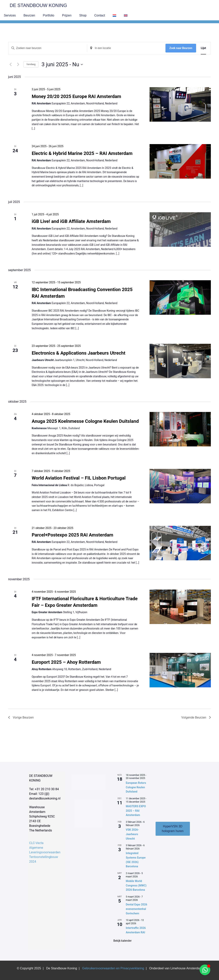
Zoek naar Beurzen (181, 48)
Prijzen (67, 15)
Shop (83, 15)
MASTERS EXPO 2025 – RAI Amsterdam (136, 811)
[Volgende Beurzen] (18, 64)
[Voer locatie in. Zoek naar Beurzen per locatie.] (126, 48)
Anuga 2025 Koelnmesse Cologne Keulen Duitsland (85, 421)
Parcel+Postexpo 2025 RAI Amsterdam (72, 535)
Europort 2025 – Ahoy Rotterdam (66, 662)
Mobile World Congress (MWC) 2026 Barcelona (136, 885)
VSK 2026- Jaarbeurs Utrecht (132, 834)
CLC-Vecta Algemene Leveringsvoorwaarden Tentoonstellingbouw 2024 (45, 852)
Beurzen (29, 15)
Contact (100, 15)
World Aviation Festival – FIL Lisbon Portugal (79, 478)
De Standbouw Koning (38, 5)
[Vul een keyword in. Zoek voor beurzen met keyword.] (48, 48)
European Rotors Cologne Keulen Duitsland (136, 787)
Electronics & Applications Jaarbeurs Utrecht (78, 353)
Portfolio (49, 15)
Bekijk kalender (123, 941)
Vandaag (31, 64)
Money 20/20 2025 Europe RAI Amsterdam (76, 96)
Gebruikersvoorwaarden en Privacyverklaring (113, 968)
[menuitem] (114, 15)
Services (10, 15)
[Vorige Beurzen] (10, 64)
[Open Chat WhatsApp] (205, 970)
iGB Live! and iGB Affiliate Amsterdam (71, 221)
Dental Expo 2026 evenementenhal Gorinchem (137, 909)
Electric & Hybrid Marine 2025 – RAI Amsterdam (82, 153)
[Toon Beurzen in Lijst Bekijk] (203, 48)
